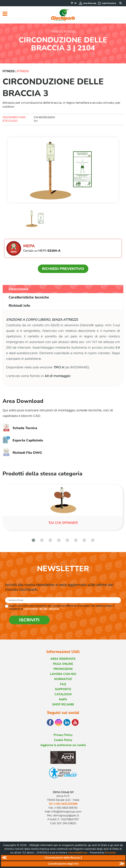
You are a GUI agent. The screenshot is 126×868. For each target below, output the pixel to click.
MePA (63, 699)
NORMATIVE (63, 679)
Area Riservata (88, 3)
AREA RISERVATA (63, 659)
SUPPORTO (63, 689)
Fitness (9, 71)
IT (72, 3)
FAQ (63, 684)
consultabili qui (78, 853)
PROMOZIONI (63, 669)
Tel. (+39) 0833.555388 (63, 804)
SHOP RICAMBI (63, 705)
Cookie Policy (63, 740)
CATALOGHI (63, 694)
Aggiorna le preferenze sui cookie (63, 745)
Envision (111, 853)
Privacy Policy (63, 735)
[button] (33, 540)
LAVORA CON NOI (63, 674)
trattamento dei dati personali (41, 609)
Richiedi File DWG (22, 453)
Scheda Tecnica (20, 428)
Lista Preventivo (107, 3)
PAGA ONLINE (63, 664)
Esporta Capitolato (23, 440)
